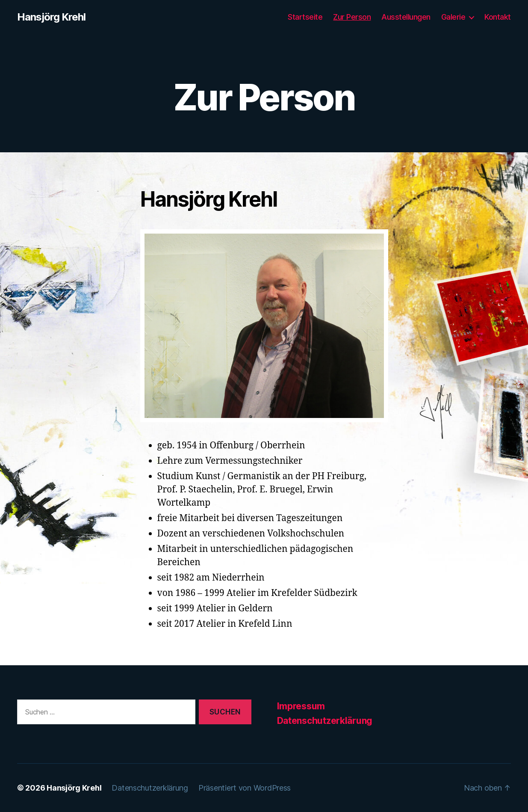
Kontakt (498, 17)
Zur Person (352, 17)
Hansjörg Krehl (51, 17)
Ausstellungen (406, 17)
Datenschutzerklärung (325, 721)
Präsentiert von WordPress (245, 788)
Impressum (301, 706)
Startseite (305, 17)
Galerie (453, 17)
